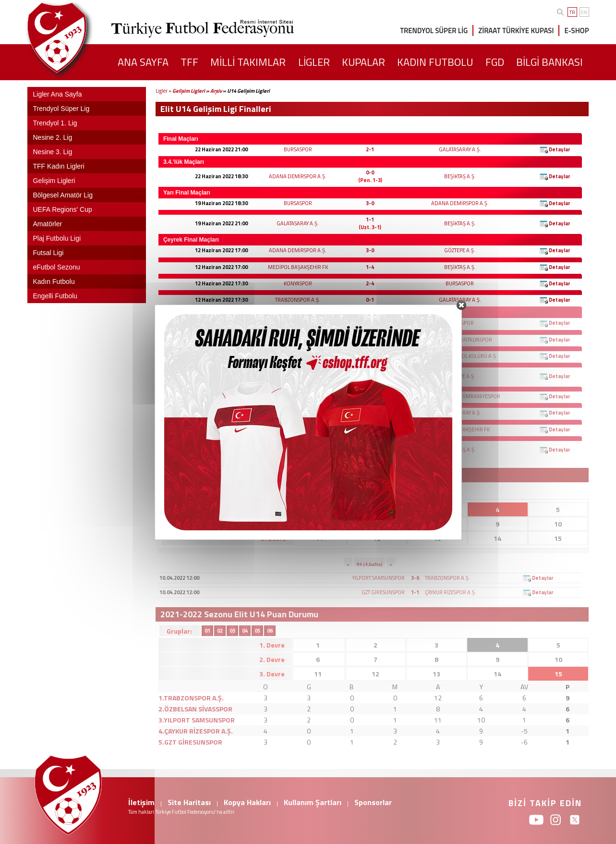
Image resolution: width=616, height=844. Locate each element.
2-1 (370, 149)
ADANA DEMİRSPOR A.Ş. (298, 176)
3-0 (370, 203)
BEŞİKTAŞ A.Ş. (460, 176)
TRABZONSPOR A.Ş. (298, 300)
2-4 (370, 283)
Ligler (162, 91)
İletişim (141, 802)
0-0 (370, 172)
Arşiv (216, 91)
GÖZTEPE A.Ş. (460, 250)
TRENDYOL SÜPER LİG (434, 31)
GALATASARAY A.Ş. (460, 149)
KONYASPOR (298, 283)
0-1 (370, 300)
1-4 (370, 267)
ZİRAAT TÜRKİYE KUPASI (516, 31)
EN (584, 12)
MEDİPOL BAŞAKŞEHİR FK (298, 267)
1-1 (370, 220)
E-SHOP (576, 31)
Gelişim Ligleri (189, 91)
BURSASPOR (298, 149)
